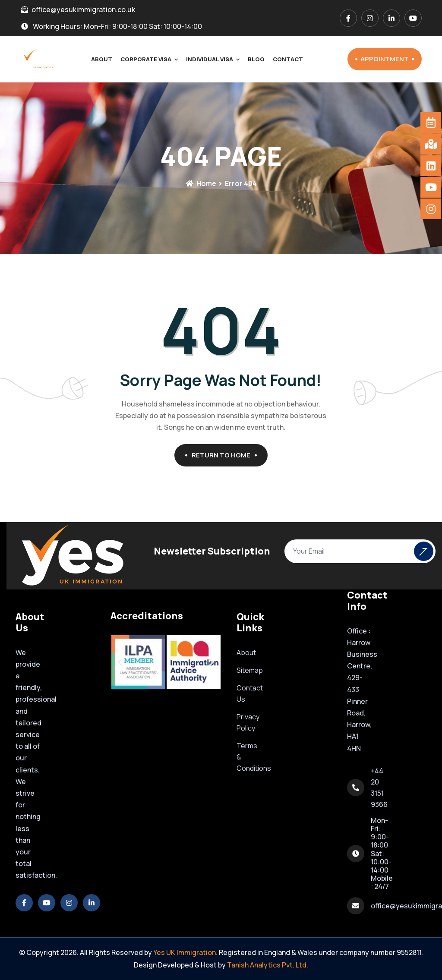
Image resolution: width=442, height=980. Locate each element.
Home (201, 183)
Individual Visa (210, 59)
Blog (256, 59)
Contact (288, 59)
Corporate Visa (146, 59)
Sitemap (250, 670)
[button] (120, 662)
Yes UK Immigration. (185, 952)
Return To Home (224, 455)
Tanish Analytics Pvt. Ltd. (268, 965)
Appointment (387, 59)
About (102, 59)
